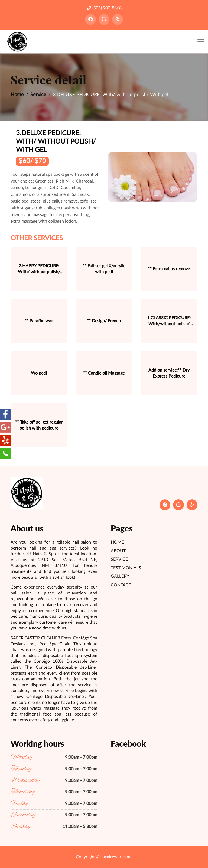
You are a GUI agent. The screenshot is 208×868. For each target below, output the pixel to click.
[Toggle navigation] (201, 42)
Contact (121, 585)
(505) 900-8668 (104, 8)
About (118, 551)
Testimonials (126, 568)
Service (38, 95)
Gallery (120, 576)
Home (17, 95)
